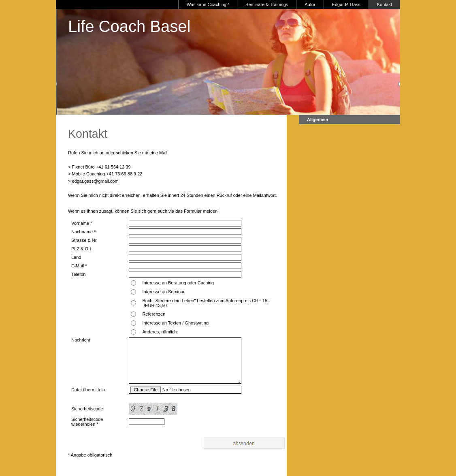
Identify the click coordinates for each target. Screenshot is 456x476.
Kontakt (385, 4)
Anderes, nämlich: (160, 332)
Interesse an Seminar (163, 292)
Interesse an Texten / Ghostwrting (175, 323)
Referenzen (154, 314)
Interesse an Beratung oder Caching (178, 283)
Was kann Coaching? (208, 4)
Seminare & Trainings (267, 4)
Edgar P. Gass (346, 4)
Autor (310, 4)
